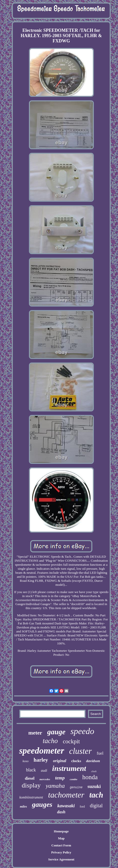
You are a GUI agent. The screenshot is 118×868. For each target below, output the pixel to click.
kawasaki (66, 806)
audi (44, 771)
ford (82, 807)
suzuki (94, 786)
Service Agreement (61, 859)
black (31, 770)
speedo (82, 731)
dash (61, 812)
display (31, 785)
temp (60, 778)
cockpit (71, 741)
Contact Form (61, 845)
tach (96, 795)
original (60, 761)
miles (23, 806)
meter (35, 733)
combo (73, 779)
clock (94, 771)
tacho (50, 741)
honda (90, 777)
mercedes (45, 779)
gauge (56, 732)
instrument (69, 768)
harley (41, 760)
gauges (42, 804)
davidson (93, 761)
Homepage (61, 831)
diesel (30, 778)
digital (96, 806)
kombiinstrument (31, 797)
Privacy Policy (61, 852)
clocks (76, 761)
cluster (81, 751)
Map (61, 838)
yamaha (55, 786)
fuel (100, 753)
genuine (76, 787)
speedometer (42, 751)
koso (26, 761)
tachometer (66, 795)
